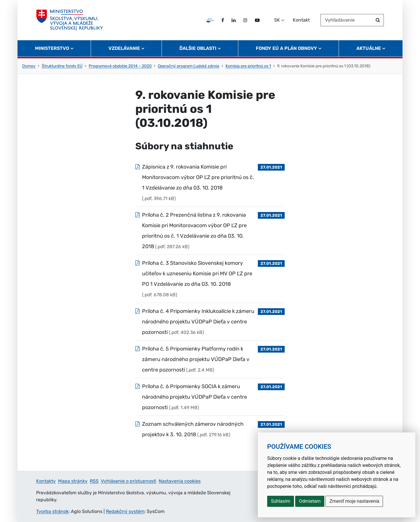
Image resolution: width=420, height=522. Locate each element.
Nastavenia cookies (180, 481)
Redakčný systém (125, 511)
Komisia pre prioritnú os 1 (248, 66)
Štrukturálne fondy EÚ (62, 66)
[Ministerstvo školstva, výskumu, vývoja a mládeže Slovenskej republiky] (70, 20)
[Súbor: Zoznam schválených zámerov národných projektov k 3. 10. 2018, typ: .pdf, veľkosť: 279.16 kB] (210, 429)
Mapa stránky (73, 481)
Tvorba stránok (52, 511)
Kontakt (301, 20)
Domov (29, 66)
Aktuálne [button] (369, 48)
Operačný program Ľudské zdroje (189, 66)
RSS (94, 481)
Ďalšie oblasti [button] (198, 48)
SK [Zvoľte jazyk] (277, 20)
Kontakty (46, 481)
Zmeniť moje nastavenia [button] (354, 501)
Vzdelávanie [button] (124, 48)
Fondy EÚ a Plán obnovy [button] (286, 48)
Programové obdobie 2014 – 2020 (120, 66)
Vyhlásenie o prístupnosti (129, 481)
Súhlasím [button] (281, 501)
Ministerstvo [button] (52, 48)
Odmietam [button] (310, 501)
